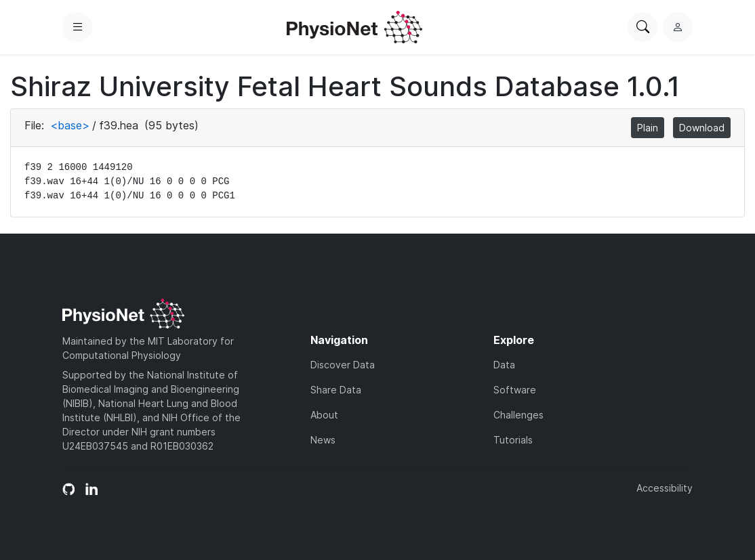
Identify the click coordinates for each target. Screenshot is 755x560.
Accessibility (665, 488)
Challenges (518, 415)
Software (515, 390)
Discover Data (343, 365)
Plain (648, 128)
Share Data (336, 390)
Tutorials (513, 440)
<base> (70, 125)
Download (702, 128)
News (323, 440)
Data (504, 365)
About (324, 415)
